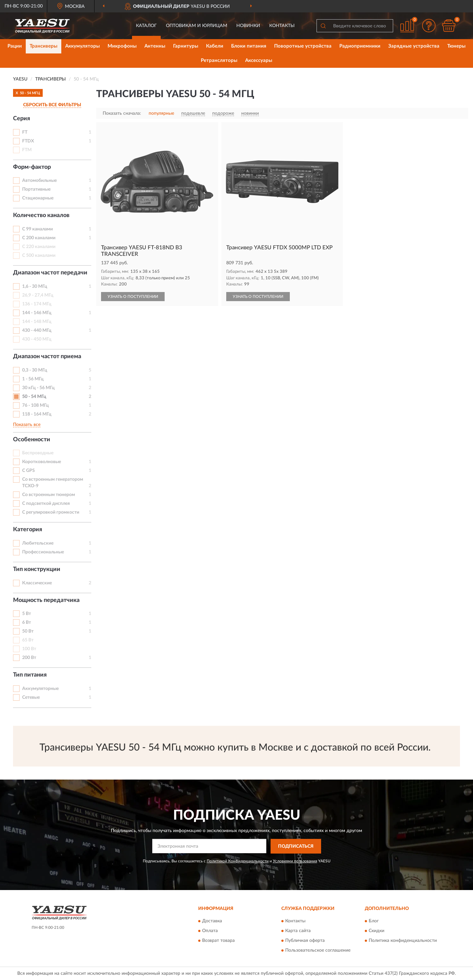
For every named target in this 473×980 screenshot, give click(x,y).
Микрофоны (122, 46)
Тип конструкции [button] (37, 569)
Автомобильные (39, 181)
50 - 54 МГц (34, 397)
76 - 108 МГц (36, 405)
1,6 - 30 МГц (35, 286)
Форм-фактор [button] (32, 167)
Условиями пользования (295, 861)
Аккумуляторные (40, 689)
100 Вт (29, 649)
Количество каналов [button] (41, 215)
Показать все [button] (27, 425)
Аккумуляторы (82, 46)
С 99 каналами (37, 229)
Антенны (155, 46)
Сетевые (31, 697)
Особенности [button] (32, 440)
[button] (429, 26)
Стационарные (38, 198)
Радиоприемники (360, 46)
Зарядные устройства (414, 46)
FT (25, 132)
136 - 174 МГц (37, 304)
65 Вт (28, 640)
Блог (374, 921)
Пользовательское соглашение (318, 951)
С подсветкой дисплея (46, 504)
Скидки (377, 931)
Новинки (248, 26)
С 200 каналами (39, 238)
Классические (37, 583)
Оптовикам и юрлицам (197, 26)
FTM (27, 150)
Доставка (212, 921)
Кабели (215, 46)
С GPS (29, 471)
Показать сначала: (122, 113)
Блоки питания (249, 46)
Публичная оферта (305, 941)
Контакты (282, 26)
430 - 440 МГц (37, 330)
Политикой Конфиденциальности (238, 861)
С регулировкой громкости (51, 512)
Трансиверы (44, 46)
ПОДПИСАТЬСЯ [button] (296, 846)
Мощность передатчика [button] (46, 600)
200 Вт (29, 658)
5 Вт (27, 614)
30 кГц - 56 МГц (38, 388)
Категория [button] (28, 530)
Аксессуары (259, 60)
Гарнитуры (186, 46)
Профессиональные (43, 552)
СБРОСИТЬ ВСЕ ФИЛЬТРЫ (52, 105)
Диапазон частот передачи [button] (50, 273)
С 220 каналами (39, 247)
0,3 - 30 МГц (35, 370)
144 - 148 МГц (37, 322)
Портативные (36, 189)
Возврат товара (218, 941)
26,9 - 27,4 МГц (38, 295)
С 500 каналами (39, 256)
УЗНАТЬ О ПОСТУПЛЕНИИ (133, 297)
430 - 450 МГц (37, 339)
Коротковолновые (42, 462)
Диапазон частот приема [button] (47, 357)
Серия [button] (22, 119)
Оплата (210, 931)
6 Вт (27, 622)
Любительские (38, 543)
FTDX (28, 141)
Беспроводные (38, 453)
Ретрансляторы (219, 60)
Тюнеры (456, 46)
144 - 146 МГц (37, 313)
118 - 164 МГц (37, 414)
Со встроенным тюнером (49, 495)
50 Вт (28, 631)
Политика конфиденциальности (403, 941)
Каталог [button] (146, 26)
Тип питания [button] (30, 675)
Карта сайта (298, 931)
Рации (15, 46)
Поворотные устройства (303, 46)
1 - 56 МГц (33, 379)
